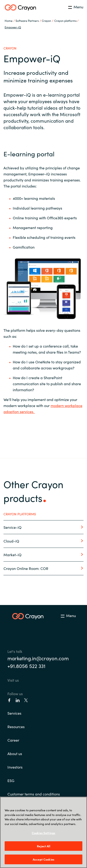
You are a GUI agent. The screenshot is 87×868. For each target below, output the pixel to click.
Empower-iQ (13, 27)
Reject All (43, 846)
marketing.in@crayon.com (38, 658)
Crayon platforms (65, 21)
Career (13, 740)
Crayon (46, 21)
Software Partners (27, 21)
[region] (43, 832)
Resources (16, 727)
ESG (11, 780)
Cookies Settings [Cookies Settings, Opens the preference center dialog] (43, 833)
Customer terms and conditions (34, 794)
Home (9, 21)
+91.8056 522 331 (26, 666)
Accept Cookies (43, 859)
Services (14, 713)
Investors (15, 767)
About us (15, 753)
